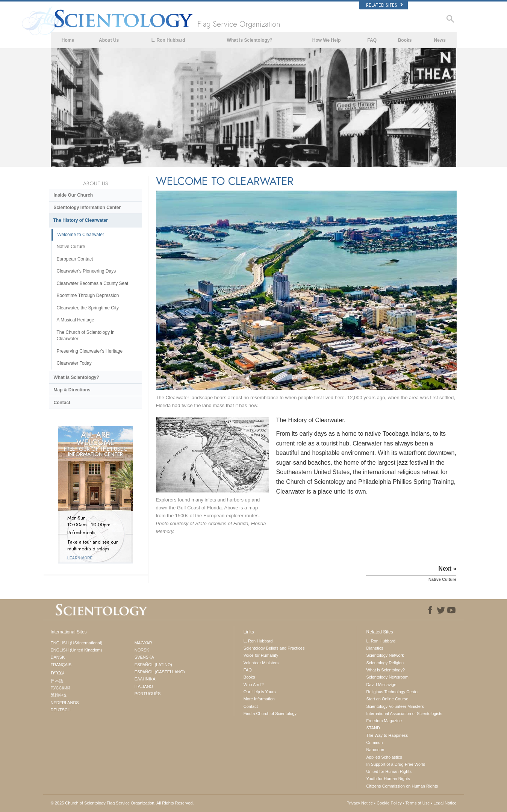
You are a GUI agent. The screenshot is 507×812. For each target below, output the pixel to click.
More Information (259, 699)
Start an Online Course (387, 699)
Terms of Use (418, 803)
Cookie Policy (389, 803)
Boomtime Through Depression (88, 295)
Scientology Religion (385, 663)
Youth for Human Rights (388, 779)
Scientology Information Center (87, 208)
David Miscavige (381, 685)
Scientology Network (385, 655)
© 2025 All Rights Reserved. (122, 803)
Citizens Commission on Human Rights (402, 786)
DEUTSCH (61, 710)
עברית (58, 673)
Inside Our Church (73, 195)
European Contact (75, 259)
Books (405, 40)
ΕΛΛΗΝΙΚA (145, 679)
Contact (62, 403)
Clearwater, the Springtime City (88, 308)
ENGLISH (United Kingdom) (76, 650)
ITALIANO (144, 686)
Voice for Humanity (261, 655)
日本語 (57, 681)
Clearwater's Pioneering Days (86, 271)
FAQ (372, 40)
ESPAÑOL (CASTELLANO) (160, 672)
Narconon (375, 750)
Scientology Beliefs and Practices (274, 648)
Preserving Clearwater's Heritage (90, 351)
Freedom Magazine (384, 721)
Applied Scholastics (384, 757)
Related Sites (384, 5)
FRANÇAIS (61, 665)
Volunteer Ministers (261, 663)
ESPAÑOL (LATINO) (153, 665)
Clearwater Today (74, 363)
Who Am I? (254, 685)
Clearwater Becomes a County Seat (93, 283)
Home (68, 40)
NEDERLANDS (65, 703)
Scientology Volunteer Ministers (395, 706)
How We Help (327, 40)
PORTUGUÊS (148, 694)
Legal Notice (445, 803)
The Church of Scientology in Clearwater (86, 336)
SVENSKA (144, 657)
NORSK (142, 650)
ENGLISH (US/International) (77, 643)
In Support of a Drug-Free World (396, 764)
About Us (109, 40)
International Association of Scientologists (404, 714)
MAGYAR (143, 643)
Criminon (374, 742)
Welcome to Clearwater (81, 235)
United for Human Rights (389, 771)
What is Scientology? (250, 40)
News (440, 40)
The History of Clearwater (81, 220)
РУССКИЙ (61, 688)
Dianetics (375, 648)
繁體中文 (59, 695)
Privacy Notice (360, 803)
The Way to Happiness (387, 735)
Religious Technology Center (392, 692)
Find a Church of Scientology (270, 714)
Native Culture (71, 247)
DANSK (58, 657)
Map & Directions (72, 390)
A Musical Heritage (76, 320)
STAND (373, 728)
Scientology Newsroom (387, 677)
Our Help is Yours (260, 692)
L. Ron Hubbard (168, 40)
